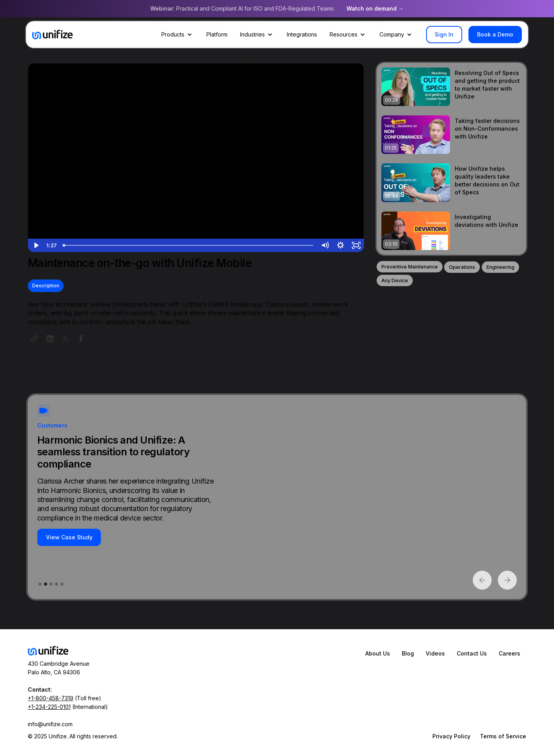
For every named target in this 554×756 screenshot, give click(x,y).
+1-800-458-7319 (51, 698)
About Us (378, 653)
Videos (435, 653)
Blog (408, 653)
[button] (178, 35)
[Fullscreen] (356, 245)
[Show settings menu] (341, 245)
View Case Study (69, 537)
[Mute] (325, 245)
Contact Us (472, 653)
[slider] (189, 245)
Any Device (395, 280)
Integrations (302, 34)
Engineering (500, 267)
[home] (53, 35)
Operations (462, 267)
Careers (509, 653)
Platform (217, 34)
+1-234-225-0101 (49, 707)
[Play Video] (36, 245)
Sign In (444, 34)
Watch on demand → (375, 8)
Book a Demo (495, 34)
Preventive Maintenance (410, 267)
